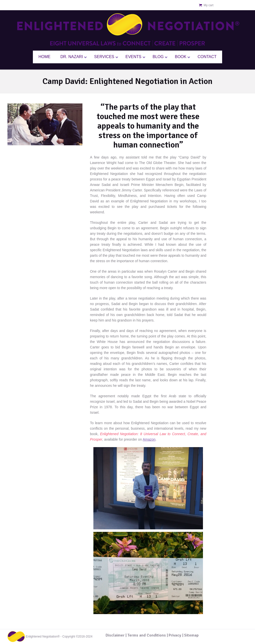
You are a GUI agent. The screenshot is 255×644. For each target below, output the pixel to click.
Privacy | (176, 635)
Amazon (149, 439)
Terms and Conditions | (148, 635)
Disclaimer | (116, 635)
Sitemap (191, 635)
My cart (209, 5)
